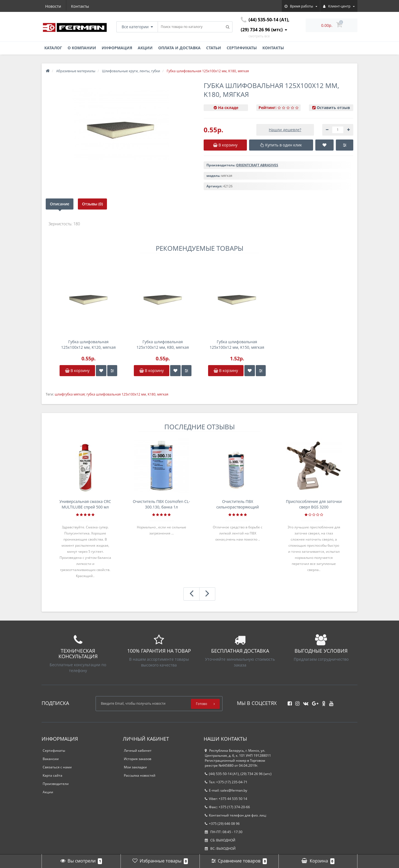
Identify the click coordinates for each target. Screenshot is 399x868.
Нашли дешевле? (285, 130)
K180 (152, 394)
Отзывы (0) (92, 204)
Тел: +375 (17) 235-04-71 (226, 782)
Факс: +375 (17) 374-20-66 (227, 807)
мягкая (163, 394)
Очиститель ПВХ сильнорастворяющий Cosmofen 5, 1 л (238, 504)
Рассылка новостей (140, 775)
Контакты (80, 6)
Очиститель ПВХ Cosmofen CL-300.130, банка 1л (161, 504)
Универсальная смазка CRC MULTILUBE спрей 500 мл (85, 504)
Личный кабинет (138, 751)
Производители (56, 784)
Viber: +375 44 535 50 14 (226, 799)
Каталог (53, 48)
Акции (145, 48)
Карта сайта (53, 775)
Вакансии (51, 759)
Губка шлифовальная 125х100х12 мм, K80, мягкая (163, 344)
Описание (60, 204)
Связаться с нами (57, 767)
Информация (117, 48)
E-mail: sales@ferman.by (226, 790)
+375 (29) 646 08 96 (222, 824)
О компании (82, 48)
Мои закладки (135, 767)
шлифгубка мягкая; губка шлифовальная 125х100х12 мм (100, 394)
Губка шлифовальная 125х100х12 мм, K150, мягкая (237, 344)
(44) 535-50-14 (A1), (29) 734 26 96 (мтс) (238, 774)
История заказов (138, 759)
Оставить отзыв (333, 108)
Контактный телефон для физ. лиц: (236, 815)
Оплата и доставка (179, 48)
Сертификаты (242, 48)
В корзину (77, 370)
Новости (53, 6)
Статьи (214, 48)
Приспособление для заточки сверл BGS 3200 (314, 504)
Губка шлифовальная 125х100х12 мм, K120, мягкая (89, 344)
